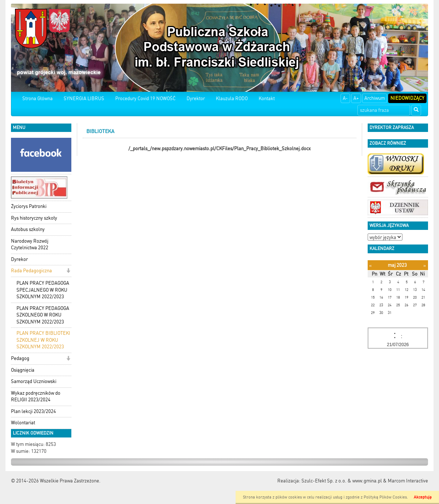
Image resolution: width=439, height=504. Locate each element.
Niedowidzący (407, 98)
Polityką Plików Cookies (385, 497)
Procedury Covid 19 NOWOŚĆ (145, 98)
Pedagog (20, 358)
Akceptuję (423, 497)
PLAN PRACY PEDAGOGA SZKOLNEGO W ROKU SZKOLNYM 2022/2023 (43, 315)
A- (345, 98)
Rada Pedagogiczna (31, 271)
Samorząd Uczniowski (34, 381)
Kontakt (267, 98)
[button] (68, 271)
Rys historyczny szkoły (34, 218)
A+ (356, 98)
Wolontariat (23, 423)
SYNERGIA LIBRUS (84, 98)
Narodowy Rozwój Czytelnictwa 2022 (30, 245)
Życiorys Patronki (29, 206)
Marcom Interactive (408, 481)
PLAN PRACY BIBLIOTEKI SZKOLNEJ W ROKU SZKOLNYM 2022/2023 (43, 340)
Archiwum (375, 98)
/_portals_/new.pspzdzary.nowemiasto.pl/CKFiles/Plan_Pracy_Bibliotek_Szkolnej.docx (219, 149)
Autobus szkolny (28, 229)
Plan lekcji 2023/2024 (33, 411)
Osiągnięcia (23, 370)
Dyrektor (196, 98)
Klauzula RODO (232, 98)
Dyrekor (19, 259)
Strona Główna (37, 98)
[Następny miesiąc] (425, 266)
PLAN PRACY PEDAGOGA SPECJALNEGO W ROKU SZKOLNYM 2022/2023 (43, 290)
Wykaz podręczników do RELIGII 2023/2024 (36, 397)
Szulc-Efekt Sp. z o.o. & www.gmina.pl (342, 481)
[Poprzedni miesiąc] (370, 266)
